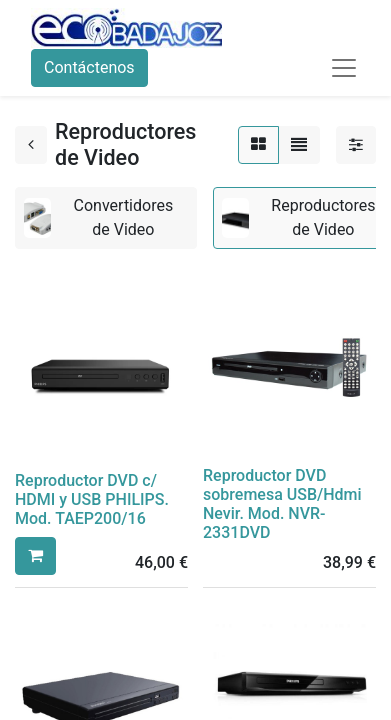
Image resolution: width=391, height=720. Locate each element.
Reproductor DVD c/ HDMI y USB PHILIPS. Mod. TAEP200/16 (92, 499)
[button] (35, 556)
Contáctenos (89, 67)
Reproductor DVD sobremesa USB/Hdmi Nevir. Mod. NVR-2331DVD (282, 504)
